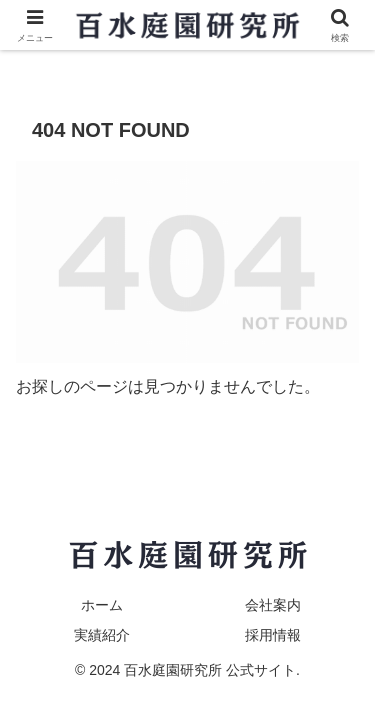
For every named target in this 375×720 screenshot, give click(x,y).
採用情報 (273, 635)
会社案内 (273, 605)
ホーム (102, 605)
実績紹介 (102, 635)
